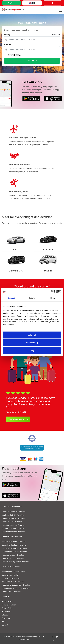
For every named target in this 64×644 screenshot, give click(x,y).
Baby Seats (6, 612)
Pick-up (7, 35)
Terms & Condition (9, 605)
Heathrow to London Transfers (14, 525)
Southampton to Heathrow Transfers (16, 588)
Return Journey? (15, 55)
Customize (32, 343)
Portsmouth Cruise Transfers (13, 582)
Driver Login (6, 618)
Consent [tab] (11, 298)
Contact (5, 625)
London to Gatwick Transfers (13, 515)
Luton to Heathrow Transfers (13, 558)
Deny (32, 351)
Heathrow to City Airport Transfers (15, 562)
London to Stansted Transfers (13, 518)
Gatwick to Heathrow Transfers (14, 545)
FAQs (4, 622)
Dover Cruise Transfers (11, 575)
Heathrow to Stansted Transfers (14, 548)
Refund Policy (7, 602)
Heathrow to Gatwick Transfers (14, 542)
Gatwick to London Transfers (13, 528)
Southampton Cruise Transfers (14, 572)
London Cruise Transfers (11, 592)
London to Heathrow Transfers (14, 512)
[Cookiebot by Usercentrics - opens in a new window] (51, 291)
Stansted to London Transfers (13, 532)
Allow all (32, 335)
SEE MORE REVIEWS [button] (18, 419)
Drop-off (8, 45)
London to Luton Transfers (12, 522)
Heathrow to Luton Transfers (13, 555)
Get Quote (32, 61)
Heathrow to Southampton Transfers (16, 585)
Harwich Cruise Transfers (12, 578)
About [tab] (53, 298)
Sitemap (5, 615)
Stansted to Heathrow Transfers (14, 552)
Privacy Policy (7, 608)
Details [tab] (32, 298)
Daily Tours (12, 3)
